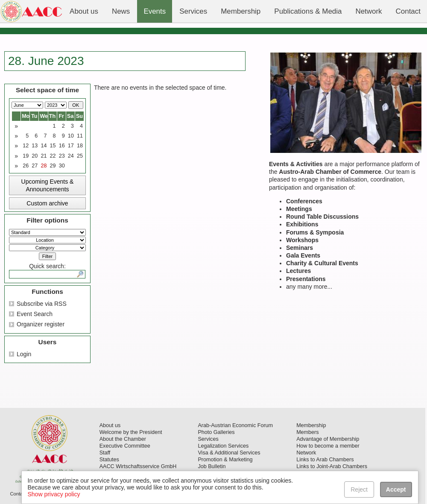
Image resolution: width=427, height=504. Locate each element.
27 (35, 166)
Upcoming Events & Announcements (48, 185)
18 (80, 146)
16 (62, 146)
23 (62, 156)
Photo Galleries (216, 432)
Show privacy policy (54, 494)
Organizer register (41, 324)
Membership (311, 425)
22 (53, 156)
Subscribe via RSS (42, 304)
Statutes (109, 460)
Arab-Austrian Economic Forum (235, 425)
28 (44, 166)
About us (110, 425)
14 (44, 146)
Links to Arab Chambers (325, 460)
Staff (105, 453)
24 (71, 156)
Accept (396, 489)
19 (26, 156)
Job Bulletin (212, 466)
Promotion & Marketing (225, 460)
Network (306, 453)
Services (208, 439)
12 (26, 146)
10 (71, 136)
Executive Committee (125, 446)
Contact (18, 494)
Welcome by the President (131, 432)
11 (80, 136)
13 (35, 146)
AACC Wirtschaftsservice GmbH (138, 466)
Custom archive (47, 203)
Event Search (35, 314)
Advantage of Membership (328, 439)
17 (71, 146)
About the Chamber (123, 439)
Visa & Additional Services (229, 453)
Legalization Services (223, 446)
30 (62, 166)
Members (307, 432)
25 (80, 156)
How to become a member (328, 446)
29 (53, 166)
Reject (360, 489)
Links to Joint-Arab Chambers (332, 466)
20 (35, 156)
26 (26, 166)
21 (44, 156)
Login (24, 354)
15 (53, 146)
